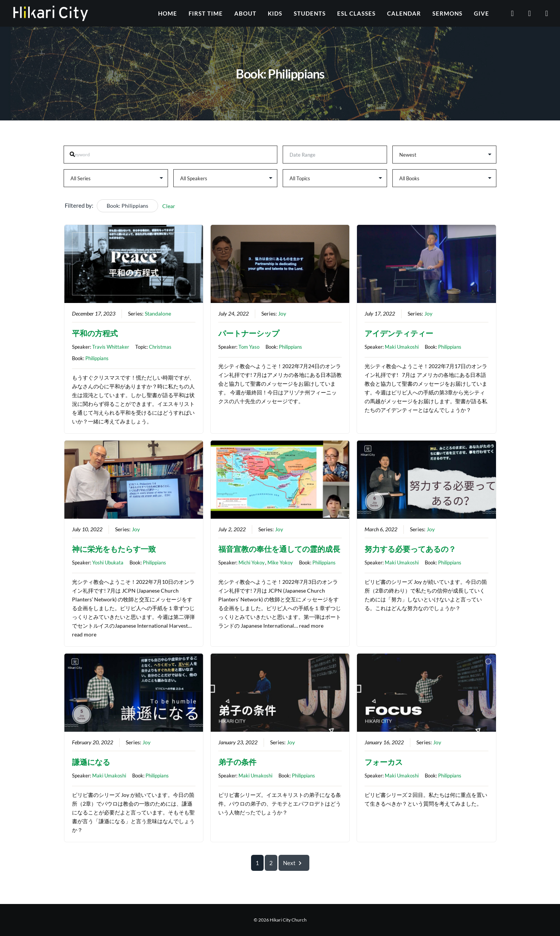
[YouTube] (508, 13)
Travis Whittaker (111, 347)
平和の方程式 (95, 333)
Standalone (158, 314)
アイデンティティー (399, 333)
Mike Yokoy (280, 563)
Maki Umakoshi (402, 347)
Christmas (160, 347)
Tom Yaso (249, 347)
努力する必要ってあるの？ (410, 549)
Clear (169, 206)
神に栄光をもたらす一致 (114, 549)
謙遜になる (91, 762)
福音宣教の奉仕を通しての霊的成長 (279, 549)
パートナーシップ (249, 333)
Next (294, 863)
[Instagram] (542, 13)
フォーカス (384, 762)
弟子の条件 (237, 762)
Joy (282, 314)
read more (84, 635)
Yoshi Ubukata (108, 563)
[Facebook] (525, 13)
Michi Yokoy (252, 563)
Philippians (97, 358)
